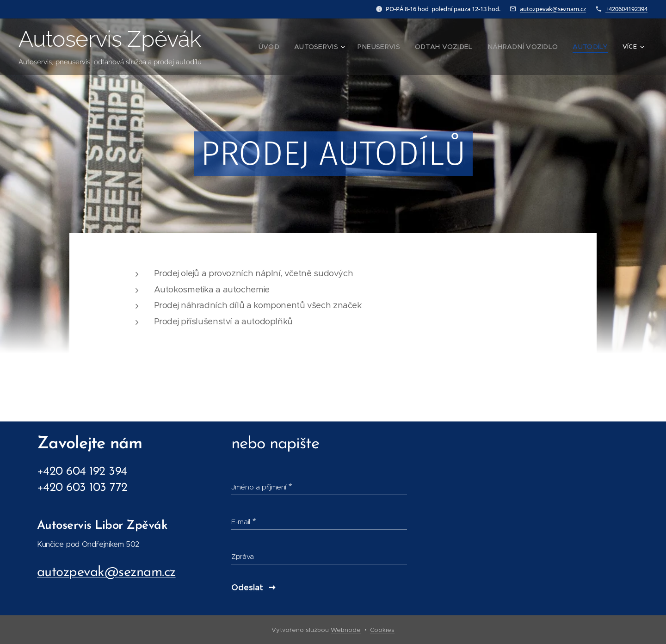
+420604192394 (626, 9)
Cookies (382, 630)
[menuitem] (284, 47)
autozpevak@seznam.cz (553, 9)
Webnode (346, 630)
